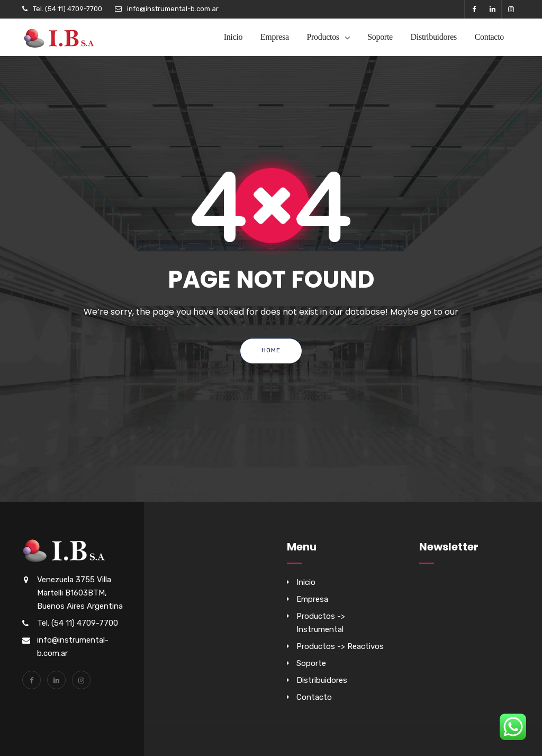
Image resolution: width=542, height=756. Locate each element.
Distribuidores (434, 37)
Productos (323, 37)
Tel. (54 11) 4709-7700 (67, 9)
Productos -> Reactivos (340, 646)
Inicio (233, 37)
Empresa (275, 37)
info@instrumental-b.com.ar (173, 9)
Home (271, 350)
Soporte (380, 37)
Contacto (489, 37)
